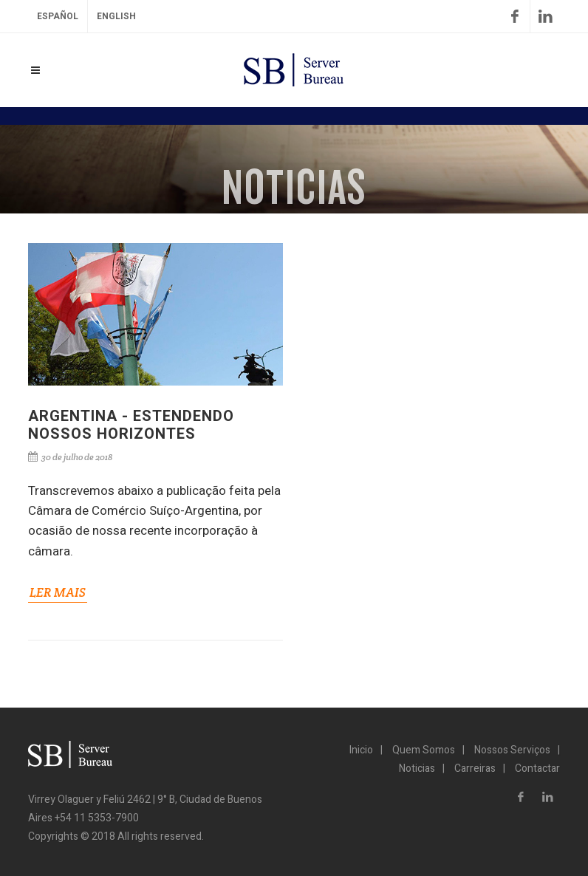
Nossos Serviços (512, 750)
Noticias (417, 769)
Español (58, 16)
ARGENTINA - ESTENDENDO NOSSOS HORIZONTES (131, 425)
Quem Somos (424, 750)
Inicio (361, 750)
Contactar (537, 769)
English (116, 16)
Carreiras (475, 769)
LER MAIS (58, 592)
